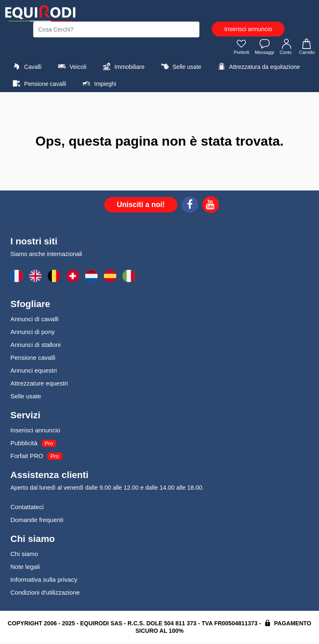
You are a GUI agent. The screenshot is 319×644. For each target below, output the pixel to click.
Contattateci (27, 509)
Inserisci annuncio (248, 29)
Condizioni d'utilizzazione (45, 594)
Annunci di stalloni (36, 346)
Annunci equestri (34, 372)
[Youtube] (211, 207)
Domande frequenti (37, 521)
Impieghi (98, 85)
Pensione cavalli (38, 85)
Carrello (306, 48)
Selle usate (180, 68)
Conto (285, 48)
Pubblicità (24, 445)
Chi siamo (24, 555)
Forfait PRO (27, 457)
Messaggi (261, 48)
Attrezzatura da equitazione (258, 68)
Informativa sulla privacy (44, 581)
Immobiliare (123, 68)
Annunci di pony (33, 333)
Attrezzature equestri (39, 385)
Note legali (25, 568)
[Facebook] (190, 207)
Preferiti (237, 48)
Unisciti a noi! (141, 206)
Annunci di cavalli (34, 321)
